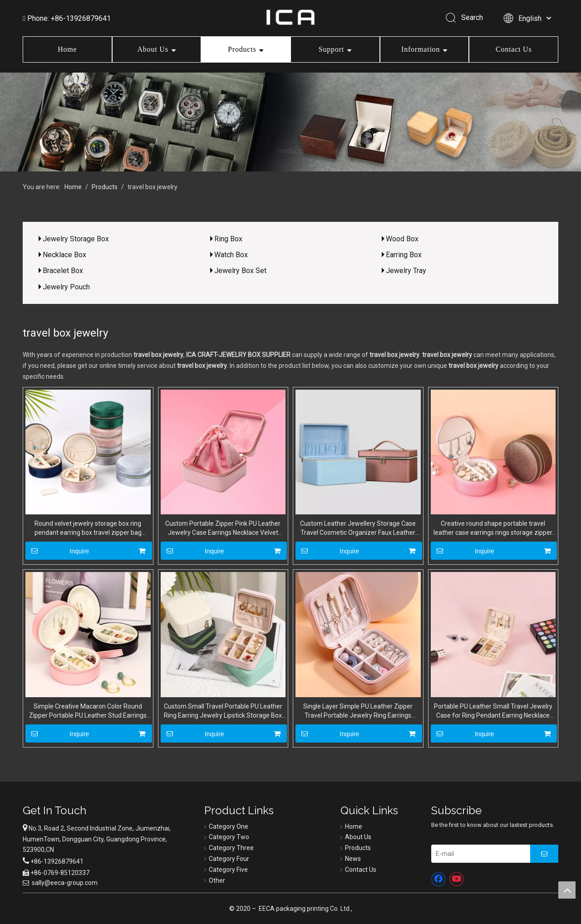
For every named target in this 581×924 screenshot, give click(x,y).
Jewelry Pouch (66, 287)
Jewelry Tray (406, 271)
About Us (153, 49)
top (567, 890)
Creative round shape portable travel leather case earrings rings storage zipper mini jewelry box (493, 528)
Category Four (229, 859)
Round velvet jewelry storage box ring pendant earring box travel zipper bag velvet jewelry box (88, 528)
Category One (229, 826)
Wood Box (402, 239)
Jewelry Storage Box (76, 239)
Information (421, 49)
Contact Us (514, 49)
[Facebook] (438, 879)
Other (217, 880)
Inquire (57, 551)
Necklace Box (64, 255)
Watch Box (231, 255)
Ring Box (228, 239)
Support (331, 49)
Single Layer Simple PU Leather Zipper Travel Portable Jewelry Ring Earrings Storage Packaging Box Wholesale (358, 711)
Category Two (229, 837)
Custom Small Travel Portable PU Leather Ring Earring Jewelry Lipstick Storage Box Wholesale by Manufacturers (223, 711)
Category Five (228, 870)
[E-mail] (478, 854)
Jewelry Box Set (240, 271)
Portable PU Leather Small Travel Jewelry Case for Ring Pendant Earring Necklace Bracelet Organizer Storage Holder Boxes (493, 711)
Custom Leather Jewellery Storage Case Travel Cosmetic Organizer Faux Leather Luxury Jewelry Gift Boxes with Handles (358, 528)
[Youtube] (457, 879)
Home (67, 49)
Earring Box (404, 255)
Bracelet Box (63, 271)
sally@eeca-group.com (65, 883)
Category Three (231, 848)
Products (242, 49)
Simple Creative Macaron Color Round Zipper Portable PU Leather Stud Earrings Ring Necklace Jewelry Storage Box (88, 711)
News (353, 859)
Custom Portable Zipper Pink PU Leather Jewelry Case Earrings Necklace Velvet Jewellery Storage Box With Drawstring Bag (223, 528)
